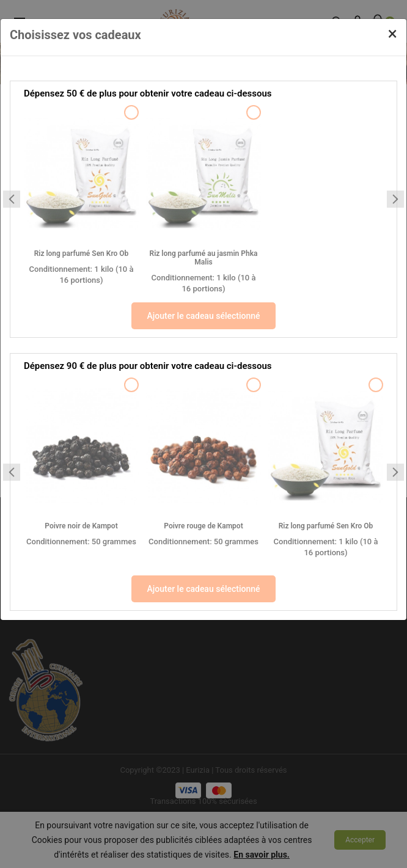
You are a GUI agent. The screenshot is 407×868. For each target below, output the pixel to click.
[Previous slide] (12, 199)
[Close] (393, 34)
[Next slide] (395, 199)
